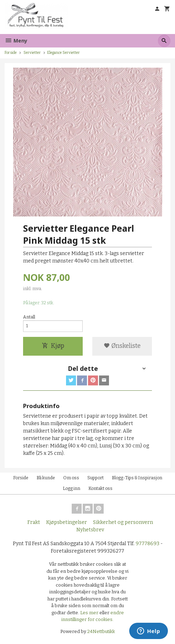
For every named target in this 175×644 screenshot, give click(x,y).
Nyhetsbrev (90, 530)
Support (95, 478)
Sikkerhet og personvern (123, 522)
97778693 (147, 544)
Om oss (71, 478)
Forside (11, 53)
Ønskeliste (122, 346)
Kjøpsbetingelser (67, 522)
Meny (16, 41)
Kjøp (53, 346)
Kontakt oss (100, 488)
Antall (29, 317)
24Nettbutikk (101, 631)
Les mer (90, 613)
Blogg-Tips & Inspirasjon (137, 478)
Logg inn (72, 488)
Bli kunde (46, 478)
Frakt (34, 522)
